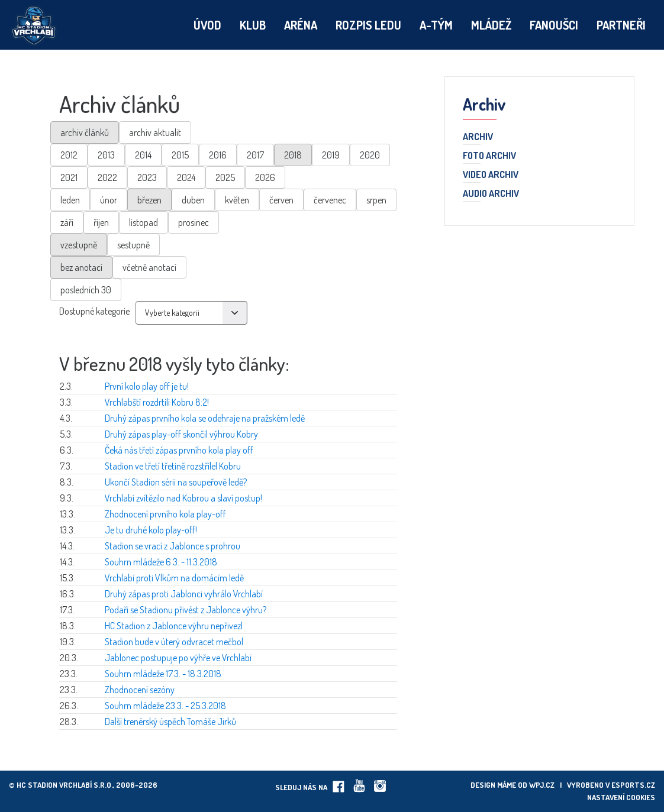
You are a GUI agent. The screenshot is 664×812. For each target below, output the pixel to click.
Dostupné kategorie (94, 311)
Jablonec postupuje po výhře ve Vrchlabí (178, 658)
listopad (144, 222)
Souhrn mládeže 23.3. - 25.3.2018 (165, 706)
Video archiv (491, 175)
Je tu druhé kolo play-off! (151, 530)
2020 (370, 155)
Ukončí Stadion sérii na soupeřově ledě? (176, 482)
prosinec (194, 222)
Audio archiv (491, 194)
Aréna (301, 25)
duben (193, 200)
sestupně (133, 245)
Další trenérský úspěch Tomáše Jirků (170, 722)
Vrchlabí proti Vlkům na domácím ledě (174, 578)
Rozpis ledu (368, 25)
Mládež (491, 25)
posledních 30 (86, 290)
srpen (376, 200)
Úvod (207, 25)
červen (281, 200)
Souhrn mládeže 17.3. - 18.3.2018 (163, 674)
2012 (69, 155)
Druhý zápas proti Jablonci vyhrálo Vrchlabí (184, 594)
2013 (106, 155)
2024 (186, 177)
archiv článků (85, 132)
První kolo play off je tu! (147, 386)
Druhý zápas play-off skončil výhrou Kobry (181, 434)
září (67, 222)
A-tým (436, 25)
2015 (180, 155)
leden (70, 200)
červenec (330, 200)
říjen (101, 222)
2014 (143, 155)
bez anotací (81, 267)
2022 (107, 177)
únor (109, 200)
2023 (147, 177)
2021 (69, 177)
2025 (225, 177)
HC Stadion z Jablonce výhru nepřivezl (174, 626)
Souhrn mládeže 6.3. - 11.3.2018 (161, 562)
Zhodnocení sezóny (140, 690)
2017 (255, 155)
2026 (265, 177)
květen (237, 200)
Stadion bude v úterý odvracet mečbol (174, 642)
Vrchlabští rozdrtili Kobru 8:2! (157, 402)
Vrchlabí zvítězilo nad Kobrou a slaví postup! (183, 498)
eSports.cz (633, 785)
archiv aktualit (155, 132)
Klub (253, 25)
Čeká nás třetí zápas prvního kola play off (179, 450)
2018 (293, 155)
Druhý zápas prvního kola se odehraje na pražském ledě (205, 418)
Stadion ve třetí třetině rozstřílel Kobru (173, 466)
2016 (218, 155)
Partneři (621, 25)
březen (149, 200)
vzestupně (79, 245)
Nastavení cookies (621, 797)
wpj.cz (542, 785)
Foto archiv (489, 156)
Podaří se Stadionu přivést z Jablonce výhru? (186, 610)
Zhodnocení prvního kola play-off (165, 514)
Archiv (478, 137)
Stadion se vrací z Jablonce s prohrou (173, 546)
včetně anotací (149, 267)
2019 (331, 155)
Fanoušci (554, 25)
